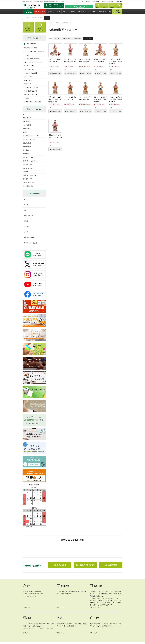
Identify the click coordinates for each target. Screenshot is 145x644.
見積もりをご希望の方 (108, 2)
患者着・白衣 (27, 121)
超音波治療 (26, 150)
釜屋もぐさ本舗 (28, 216)
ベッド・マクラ (92, 12)
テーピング (57, 12)
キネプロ (27, 55)
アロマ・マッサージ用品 (105, 12)
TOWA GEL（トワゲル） (32, 87)
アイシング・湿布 (28, 157)
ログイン (98, 8)
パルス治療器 (72, 12)
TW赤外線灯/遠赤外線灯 (31, 91)
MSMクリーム (29, 80)
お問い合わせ (96, 2)
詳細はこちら (27, 581)
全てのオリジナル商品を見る (33, 102)
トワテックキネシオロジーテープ (34, 51)
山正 (25, 210)
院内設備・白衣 (82, 12)
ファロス (27, 227)
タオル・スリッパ (28, 168)
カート (119, 8)
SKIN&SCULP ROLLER (31, 95)
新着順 (57, 38)
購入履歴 (112, 8)
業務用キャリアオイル (117, 12)
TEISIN (26, 98)
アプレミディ (28, 77)
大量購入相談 (119, 2)
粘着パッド (28, 84)
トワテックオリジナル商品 (28, 12)
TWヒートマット (29, 69)
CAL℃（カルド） (29, 66)
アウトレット (27, 183)
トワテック (27, 199)
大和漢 (26, 221)
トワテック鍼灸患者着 (31, 73)
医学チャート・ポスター (30, 175)
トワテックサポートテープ (32, 59)
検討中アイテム (40, 27)
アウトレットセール (40, 12)
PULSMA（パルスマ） (31, 48)
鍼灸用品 (50, 12)
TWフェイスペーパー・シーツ (33, 62)
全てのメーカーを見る (30, 243)
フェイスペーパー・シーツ (31, 136)
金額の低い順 (66, 38)
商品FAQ (88, 2)
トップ (50, 23)
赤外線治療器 (27, 147)
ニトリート (27, 232)
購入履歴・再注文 (28, 27)
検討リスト (105, 8)
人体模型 (57, 23)
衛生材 (64, 12)
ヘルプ (81, 2)
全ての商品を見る (28, 186)
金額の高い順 (77, 38)
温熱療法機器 (27, 143)
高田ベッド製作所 (29, 237)
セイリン (27, 205)
